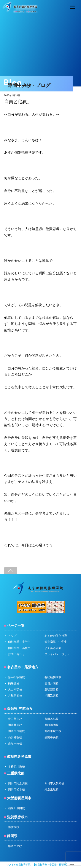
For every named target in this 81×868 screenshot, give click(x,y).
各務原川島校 (16, 766)
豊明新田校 (52, 690)
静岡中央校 (15, 846)
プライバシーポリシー (59, 654)
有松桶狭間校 (53, 677)
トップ (12, 636)
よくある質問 (53, 648)
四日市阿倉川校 (18, 783)
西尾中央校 (15, 743)
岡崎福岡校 (52, 725)
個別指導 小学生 (19, 642)
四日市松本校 (16, 789)
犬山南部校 (15, 690)
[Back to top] (11, 570)
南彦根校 (14, 827)
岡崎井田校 (15, 725)
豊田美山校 (15, 719)
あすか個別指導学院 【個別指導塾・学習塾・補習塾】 (39, 865)
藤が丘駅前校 (16, 677)
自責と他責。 (18, 102)
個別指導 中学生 (56, 642)
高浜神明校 (15, 737)
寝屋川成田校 (16, 808)
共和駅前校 (15, 696)
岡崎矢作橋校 (16, 731)
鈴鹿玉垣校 (52, 789)
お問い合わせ (16, 654)
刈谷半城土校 (53, 731)
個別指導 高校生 (19, 648)
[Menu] (73, 7)
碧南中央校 (52, 737)
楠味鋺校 (14, 683)
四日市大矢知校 (54, 783)
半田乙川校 (52, 696)
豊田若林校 (52, 719)
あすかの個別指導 (56, 636)
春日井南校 (52, 683)
